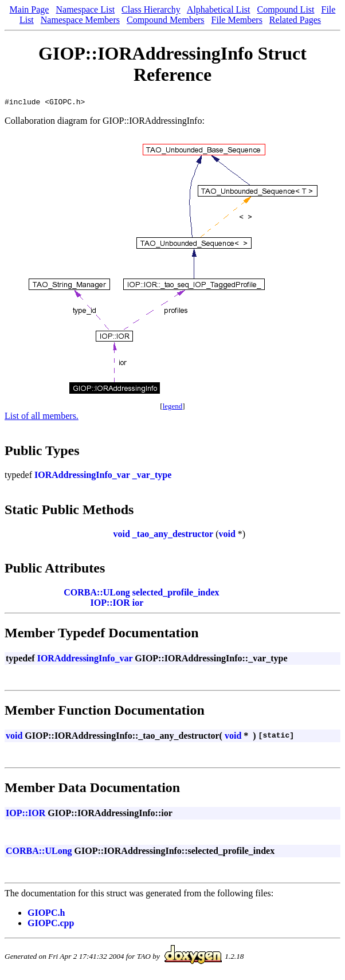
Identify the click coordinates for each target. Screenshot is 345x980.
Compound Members (166, 20)
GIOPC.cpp (51, 925)
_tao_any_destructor (173, 536)
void (121, 536)
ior (138, 604)
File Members (237, 20)
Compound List (286, 9)
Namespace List (85, 9)
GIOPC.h (46, 914)
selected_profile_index (176, 594)
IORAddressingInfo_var (82, 477)
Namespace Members (80, 20)
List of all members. (42, 418)
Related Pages (295, 20)
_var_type (152, 477)
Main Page (30, 9)
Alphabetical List (219, 9)
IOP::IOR (110, 604)
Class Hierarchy (151, 9)
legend (173, 408)
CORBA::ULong (97, 594)
